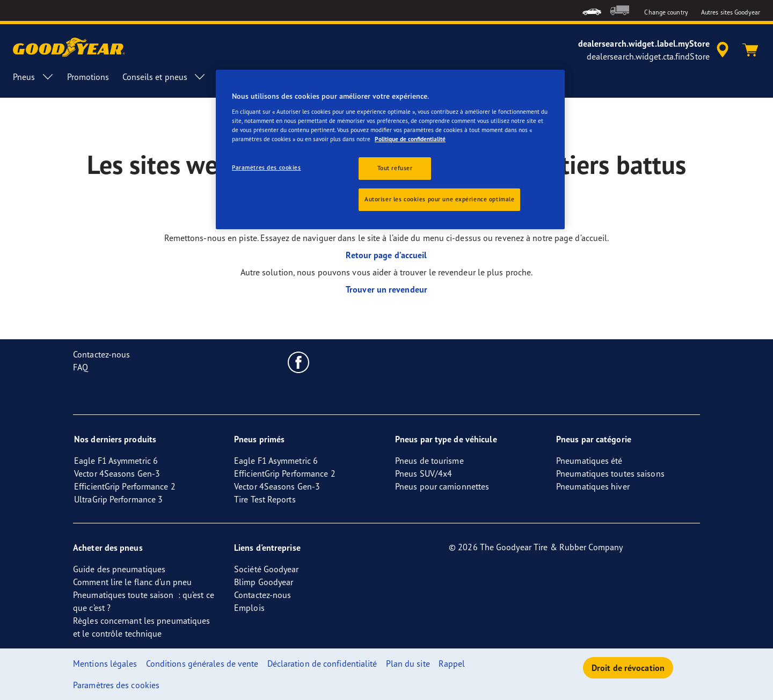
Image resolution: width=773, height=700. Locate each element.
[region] (390, 150)
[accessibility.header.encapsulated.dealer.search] (655, 50)
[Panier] (750, 50)
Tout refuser (395, 168)
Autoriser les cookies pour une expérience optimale (439, 199)
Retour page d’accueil (386, 255)
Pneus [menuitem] (34, 77)
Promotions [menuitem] (88, 77)
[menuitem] (592, 10)
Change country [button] (666, 12)
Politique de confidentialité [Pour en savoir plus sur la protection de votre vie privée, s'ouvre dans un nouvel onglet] (410, 139)
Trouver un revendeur (386, 289)
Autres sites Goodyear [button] (731, 12)
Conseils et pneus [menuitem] (165, 77)
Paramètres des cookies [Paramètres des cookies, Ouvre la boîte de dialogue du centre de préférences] (267, 167)
